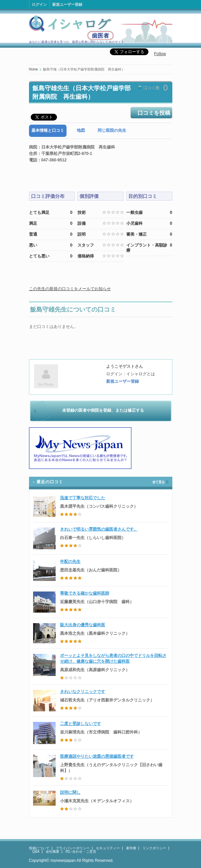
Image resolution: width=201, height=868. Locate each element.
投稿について (39, 848)
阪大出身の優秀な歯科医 (83, 625)
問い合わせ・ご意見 (81, 851)
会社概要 (53, 851)
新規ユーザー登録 (67, 4)
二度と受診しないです (81, 724)
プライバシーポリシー (73, 848)
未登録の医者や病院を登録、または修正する (103, 410)
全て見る (158, 482)
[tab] (48, 131)
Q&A (36, 851)
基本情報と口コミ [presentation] (48, 130)
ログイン (39, 4)
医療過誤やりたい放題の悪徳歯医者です (97, 756)
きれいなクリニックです (83, 692)
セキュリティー (108, 848)
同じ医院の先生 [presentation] (112, 130)
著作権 (131, 848)
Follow (160, 54)
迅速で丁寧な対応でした (83, 498)
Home (34, 69)
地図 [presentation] (81, 130)
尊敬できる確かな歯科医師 (85, 593)
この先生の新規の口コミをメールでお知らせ (70, 289)
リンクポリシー (154, 848)
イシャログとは (141, 374)
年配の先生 (70, 562)
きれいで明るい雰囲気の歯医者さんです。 (99, 529)
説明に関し (70, 792)
